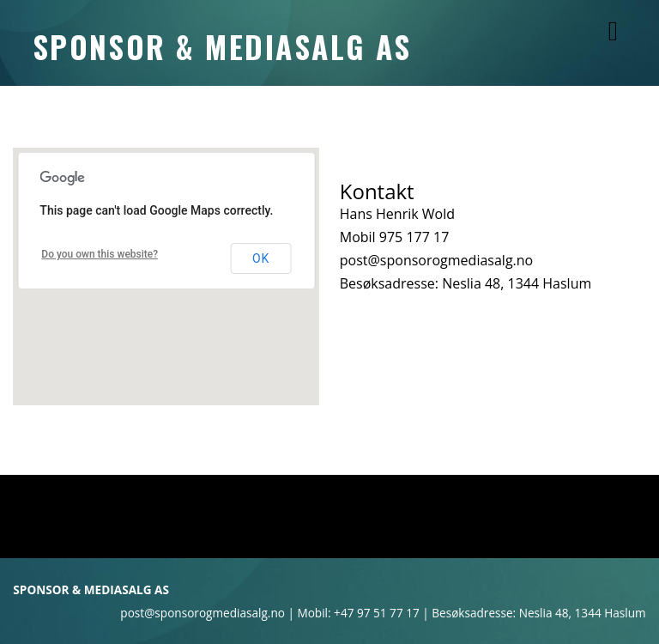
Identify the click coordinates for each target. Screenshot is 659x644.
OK (261, 258)
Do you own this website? (100, 254)
